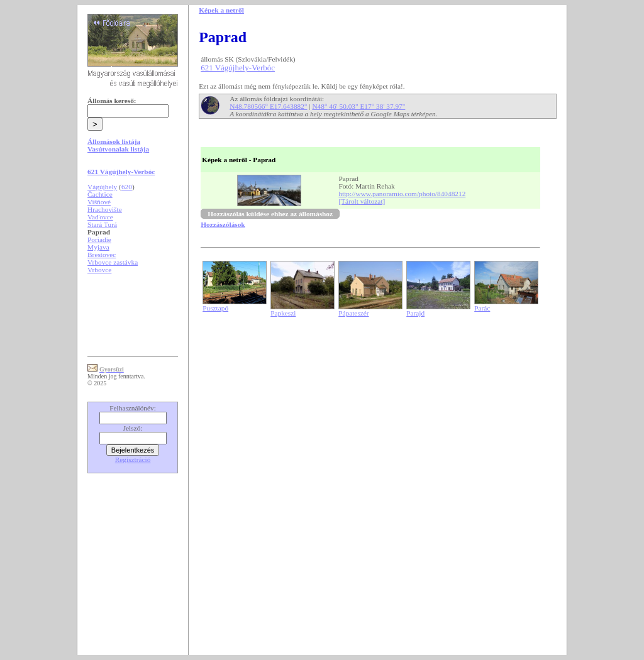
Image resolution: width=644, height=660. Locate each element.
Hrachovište (105, 209)
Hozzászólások (223, 224)
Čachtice (100, 194)
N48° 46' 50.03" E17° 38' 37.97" (358, 106)
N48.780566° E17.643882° (268, 106)
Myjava (98, 247)
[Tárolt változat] (362, 201)
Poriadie (99, 239)
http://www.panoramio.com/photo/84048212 (402, 194)
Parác (482, 308)
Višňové (99, 202)
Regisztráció (133, 459)
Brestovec (102, 255)
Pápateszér (353, 313)
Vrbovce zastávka (113, 262)
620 (127, 187)
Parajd (415, 313)
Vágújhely (102, 187)
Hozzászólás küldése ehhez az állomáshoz (270, 214)
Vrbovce (99, 270)
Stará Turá (102, 224)
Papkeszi (283, 313)
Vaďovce (100, 217)
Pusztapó (215, 308)
